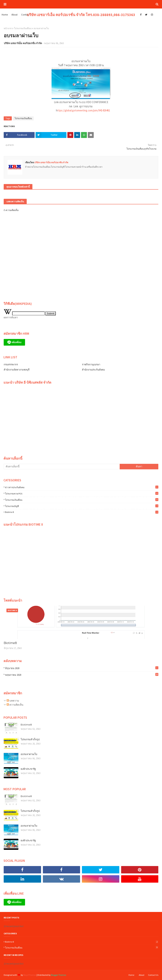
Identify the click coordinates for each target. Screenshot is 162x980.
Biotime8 (10, 643)
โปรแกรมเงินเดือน (23, 28)
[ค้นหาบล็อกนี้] (62, 467)
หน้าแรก (8, 28)
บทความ (13, 701)
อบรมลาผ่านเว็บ (29, 754)
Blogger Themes (59, 975)
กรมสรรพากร (11, 365)
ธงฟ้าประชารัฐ (28, 769)
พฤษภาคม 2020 (82, 675)
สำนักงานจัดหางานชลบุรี (17, 370)
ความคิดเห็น (15, 705)
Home (131, 975)
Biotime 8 (82, 512)
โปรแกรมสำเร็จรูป (30, 739)
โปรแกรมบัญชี (82, 506)
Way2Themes (30, 975)
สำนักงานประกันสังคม (93, 370)
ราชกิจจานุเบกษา (91, 365)
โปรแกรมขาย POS (82, 493)
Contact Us (153, 975)
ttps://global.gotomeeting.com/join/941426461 (84, 110)
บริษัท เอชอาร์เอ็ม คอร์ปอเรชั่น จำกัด (23, 43)
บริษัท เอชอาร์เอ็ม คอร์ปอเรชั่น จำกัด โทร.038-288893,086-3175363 (81, 15)
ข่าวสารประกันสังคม (82, 487)
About (142, 975)
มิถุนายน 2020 (82, 668)
